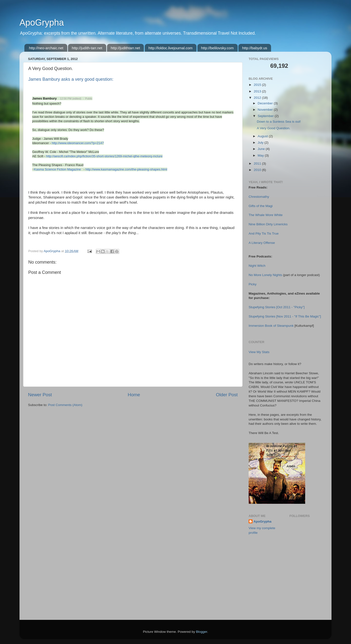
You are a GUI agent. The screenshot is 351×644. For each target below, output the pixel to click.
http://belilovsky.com (217, 48)
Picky (253, 284)
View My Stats (259, 352)
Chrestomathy (259, 197)
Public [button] (89, 99)
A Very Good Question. (274, 128)
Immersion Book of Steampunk (271, 326)
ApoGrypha (42, 23)
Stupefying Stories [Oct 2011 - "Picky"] (277, 307)
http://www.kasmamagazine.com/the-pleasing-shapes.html (126, 169)
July (261, 143)
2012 (258, 98)
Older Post (227, 395)
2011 (258, 163)
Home (134, 395)
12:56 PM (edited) (71, 99)
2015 (258, 85)
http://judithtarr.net (125, 48)
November (266, 110)
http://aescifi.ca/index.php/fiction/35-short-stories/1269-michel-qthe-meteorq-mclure (104, 156)
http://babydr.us (255, 48)
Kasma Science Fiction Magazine (58, 169)
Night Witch (257, 266)
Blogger (202, 632)
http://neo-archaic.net (46, 48)
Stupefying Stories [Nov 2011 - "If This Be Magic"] (285, 316)
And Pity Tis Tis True (264, 233)
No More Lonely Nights (265, 275)
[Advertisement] (273, 589)
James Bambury (44, 98)
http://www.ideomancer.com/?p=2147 (78, 143)
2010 (258, 170)
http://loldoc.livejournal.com (171, 48)
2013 (258, 91)
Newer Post (40, 395)
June (262, 149)
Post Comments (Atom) (65, 405)
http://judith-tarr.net (87, 48)
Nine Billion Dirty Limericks (268, 224)
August (263, 136)
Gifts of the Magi (261, 206)
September (266, 116)
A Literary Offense (262, 243)
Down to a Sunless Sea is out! (279, 122)
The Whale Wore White (266, 215)
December (266, 103)
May (261, 155)
